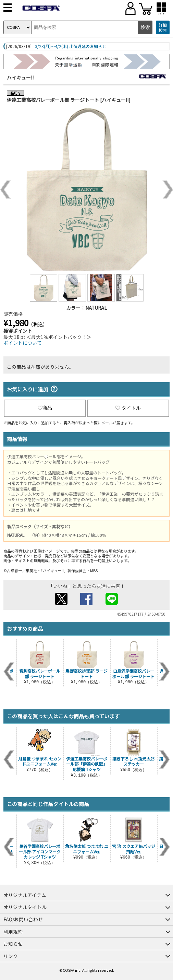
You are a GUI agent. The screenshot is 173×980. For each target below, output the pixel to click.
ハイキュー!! (20, 78)
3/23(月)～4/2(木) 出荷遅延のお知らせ (71, 46)
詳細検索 (163, 28)
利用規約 (13, 932)
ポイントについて (23, 343)
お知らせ (13, 944)
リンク (11, 956)
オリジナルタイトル (25, 907)
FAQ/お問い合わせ (23, 919)
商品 (45, 408)
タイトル (128, 408)
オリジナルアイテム (25, 895)
